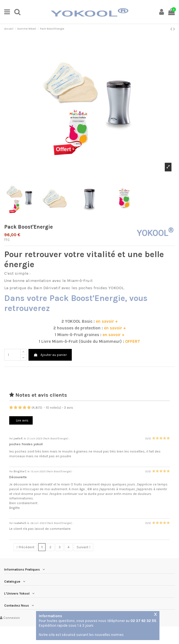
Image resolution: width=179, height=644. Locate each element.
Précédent (25, 547)
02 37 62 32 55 (143, 621)
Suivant (83, 547)
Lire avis (22, 420)
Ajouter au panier (50, 355)
